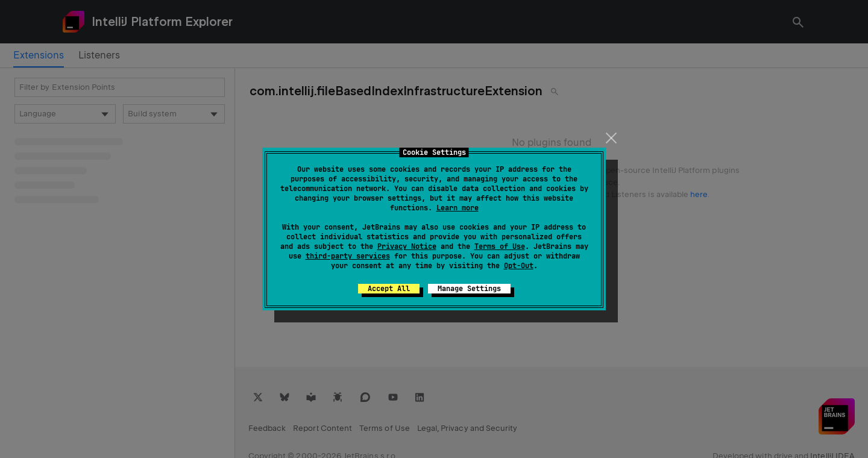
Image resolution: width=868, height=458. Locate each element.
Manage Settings (469, 289)
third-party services (348, 256)
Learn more (458, 208)
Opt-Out (519, 266)
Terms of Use (500, 246)
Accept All (389, 289)
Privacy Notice (407, 246)
